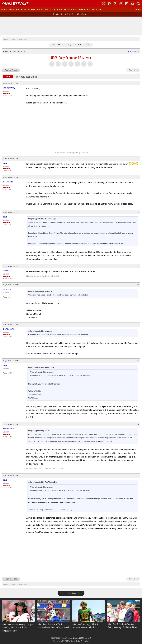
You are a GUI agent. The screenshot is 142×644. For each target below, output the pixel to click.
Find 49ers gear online (20, 76)
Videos (32, 10)
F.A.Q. (69, 45)
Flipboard (127, 4)
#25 (138, 476)
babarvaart (7, 290)
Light (74, 588)
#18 (138, 177)
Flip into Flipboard (77, 64)
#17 (138, 159)
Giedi (5, 163)
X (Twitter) (103, 4)
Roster (72, 10)
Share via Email (90, 64)
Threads (115, 4)
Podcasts (50, 10)
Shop (94, 10)
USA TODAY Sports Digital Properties (75, 636)
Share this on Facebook (58, 64)
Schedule (62, 10)
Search (88, 45)
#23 (138, 361)
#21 (138, 285)
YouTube (133, 4)
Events (78, 45)
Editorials (21, 10)
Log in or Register (133, 51)
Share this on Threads (65, 64)
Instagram (121, 4)
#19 (138, 212)
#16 (138, 83)
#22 (138, 325)
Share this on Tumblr (71, 64)
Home (4, 10)
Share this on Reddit (84, 64)
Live (53, 45)
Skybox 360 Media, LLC (82, 632)
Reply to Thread (11, 70)
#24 (138, 424)
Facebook (109, 4)
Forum (40, 10)
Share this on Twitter (52, 64)
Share (138, 10)
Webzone (15, 4)
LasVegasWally (9, 88)
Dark (80, 588)
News (11, 10)
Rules (61, 45)
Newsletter (84, 10)
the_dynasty (8, 182)
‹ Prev (130, 70)
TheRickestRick (9, 329)
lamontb (6, 271)
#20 (138, 266)
